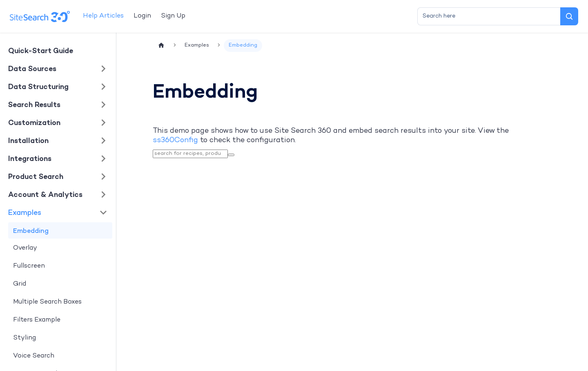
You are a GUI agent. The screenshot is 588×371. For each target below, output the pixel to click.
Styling (24, 338)
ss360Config (175, 140)
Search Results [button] (34, 104)
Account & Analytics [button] (45, 194)
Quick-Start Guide (41, 50)
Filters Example (37, 320)
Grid (20, 284)
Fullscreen (29, 266)
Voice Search (34, 356)
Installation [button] (28, 140)
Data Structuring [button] (38, 86)
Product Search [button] (36, 176)
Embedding (31, 230)
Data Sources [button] (32, 68)
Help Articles (103, 16)
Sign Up (173, 16)
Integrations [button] (30, 158)
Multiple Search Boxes (47, 302)
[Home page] (161, 46)
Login (142, 16)
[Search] (569, 16)
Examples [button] (25, 212)
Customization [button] (34, 122)
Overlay (25, 248)
